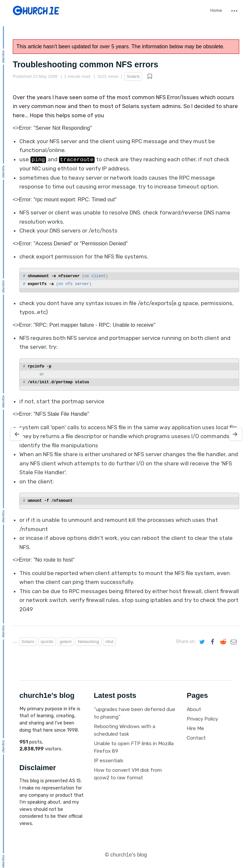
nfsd (109, 642)
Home (216, 10)
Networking (88, 642)
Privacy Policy (202, 719)
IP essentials (109, 761)
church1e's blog (129, 855)
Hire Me (195, 728)
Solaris (133, 76)
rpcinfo (47, 642)
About (194, 709)
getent (66, 642)
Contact (196, 738)
